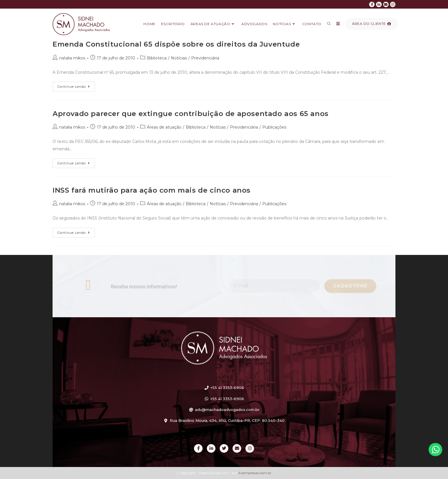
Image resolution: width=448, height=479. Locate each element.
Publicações (274, 127)
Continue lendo (76, 85)
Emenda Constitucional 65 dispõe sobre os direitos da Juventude (176, 44)
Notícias (179, 58)
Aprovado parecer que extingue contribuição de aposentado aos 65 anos (191, 114)
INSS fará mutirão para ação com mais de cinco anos (152, 190)
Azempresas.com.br (255, 473)
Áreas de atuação (164, 127)
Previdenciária (205, 58)
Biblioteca (157, 58)
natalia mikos (72, 58)
